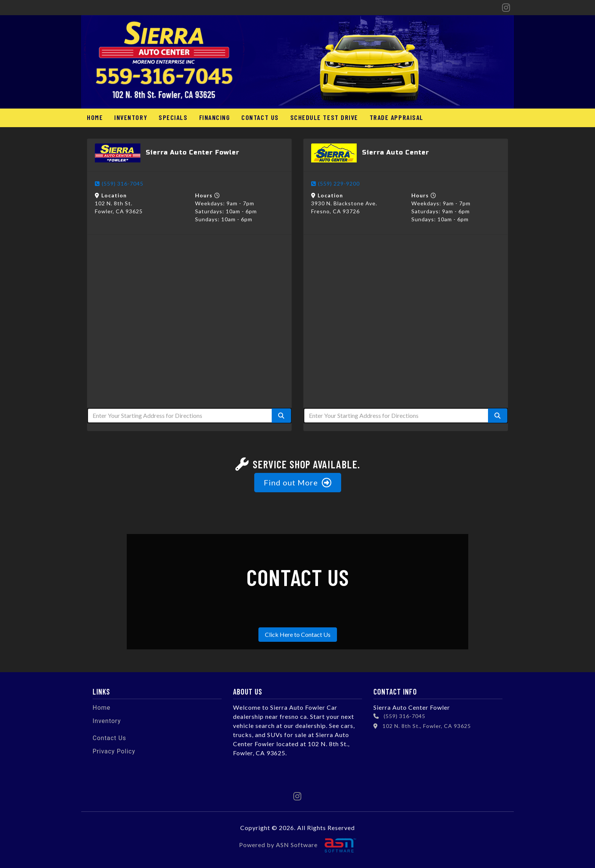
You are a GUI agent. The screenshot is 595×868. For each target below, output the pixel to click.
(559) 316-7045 (119, 184)
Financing (214, 117)
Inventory (131, 117)
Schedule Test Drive (323, 117)
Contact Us (260, 117)
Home (95, 117)
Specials (173, 117)
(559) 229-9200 (335, 184)
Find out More (298, 482)
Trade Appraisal (396, 117)
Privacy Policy (114, 751)
